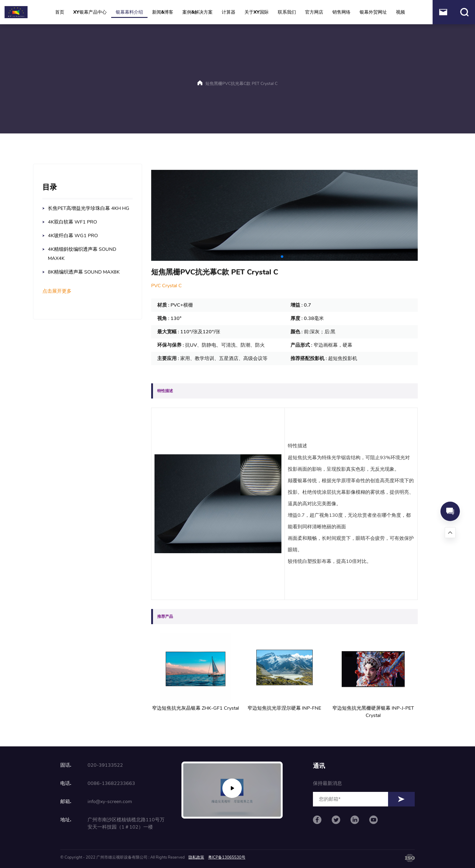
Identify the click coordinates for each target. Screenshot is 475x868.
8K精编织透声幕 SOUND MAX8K (84, 272)
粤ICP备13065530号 (227, 857)
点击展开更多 (57, 291)
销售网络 (341, 12)
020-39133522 (105, 765)
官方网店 (314, 12)
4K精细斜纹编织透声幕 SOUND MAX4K (82, 254)
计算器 (229, 12)
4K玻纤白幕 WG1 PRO (73, 236)
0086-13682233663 (111, 783)
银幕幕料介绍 (129, 12)
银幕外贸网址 (373, 12)
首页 (60, 12)
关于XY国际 (257, 12)
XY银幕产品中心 (90, 12)
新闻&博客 (163, 12)
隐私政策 (196, 857)
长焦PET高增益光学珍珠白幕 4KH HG (89, 208)
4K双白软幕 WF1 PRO (72, 222)
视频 (400, 12)
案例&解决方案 (198, 12)
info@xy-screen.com (110, 802)
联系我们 (287, 12)
